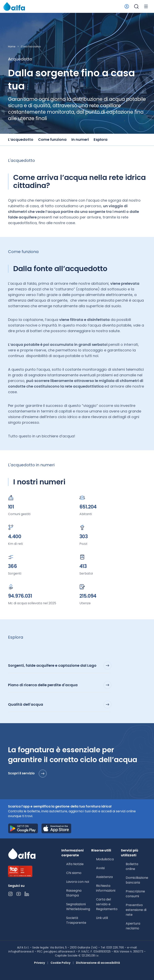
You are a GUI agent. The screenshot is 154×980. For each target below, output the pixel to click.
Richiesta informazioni (106, 888)
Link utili (102, 918)
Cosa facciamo (31, 47)
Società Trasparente (76, 920)
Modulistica (105, 859)
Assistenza (104, 877)
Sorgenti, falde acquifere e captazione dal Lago (60, 666)
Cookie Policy (60, 963)
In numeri (80, 139)
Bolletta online (132, 866)
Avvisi (100, 868)
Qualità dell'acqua (60, 704)
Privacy (40, 963)
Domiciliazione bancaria (137, 880)
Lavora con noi (78, 882)
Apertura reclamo (133, 926)
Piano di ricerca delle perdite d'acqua (60, 685)
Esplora (101, 139)
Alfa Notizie (75, 864)
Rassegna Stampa (74, 893)
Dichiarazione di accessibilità (98, 963)
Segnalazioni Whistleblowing (78, 907)
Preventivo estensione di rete (136, 910)
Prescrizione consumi (135, 894)
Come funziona (52, 139)
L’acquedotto (21, 139)
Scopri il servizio (27, 774)
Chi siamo (74, 873)
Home (12, 47)
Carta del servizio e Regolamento (107, 904)
